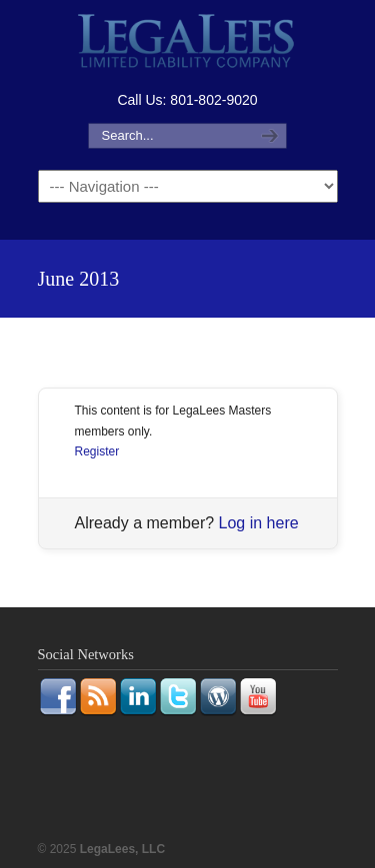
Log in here (259, 523)
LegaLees (188, 43)
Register (97, 451)
